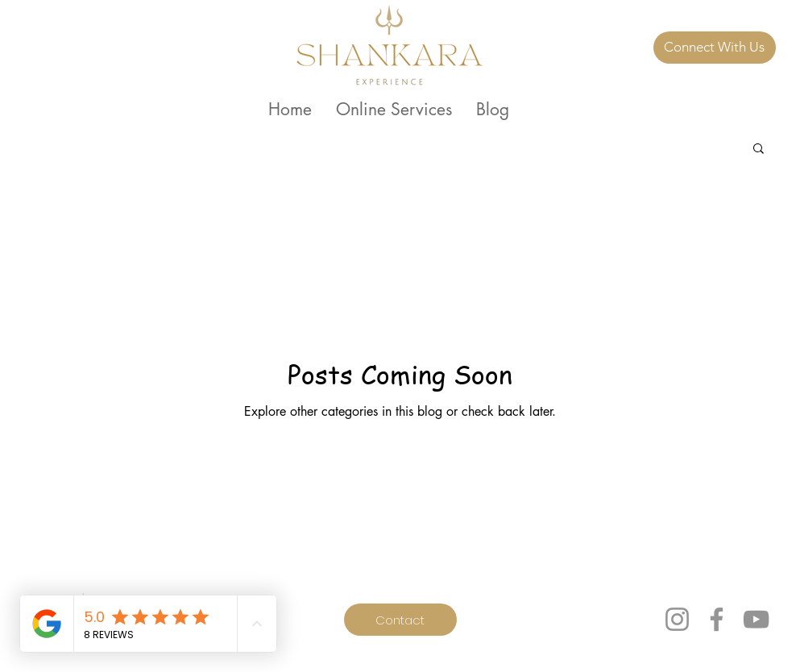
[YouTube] (756, 619)
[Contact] (400, 620)
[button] (759, 149)
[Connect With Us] (715, 48)
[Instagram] (677, 619)
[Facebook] (717, 619)
